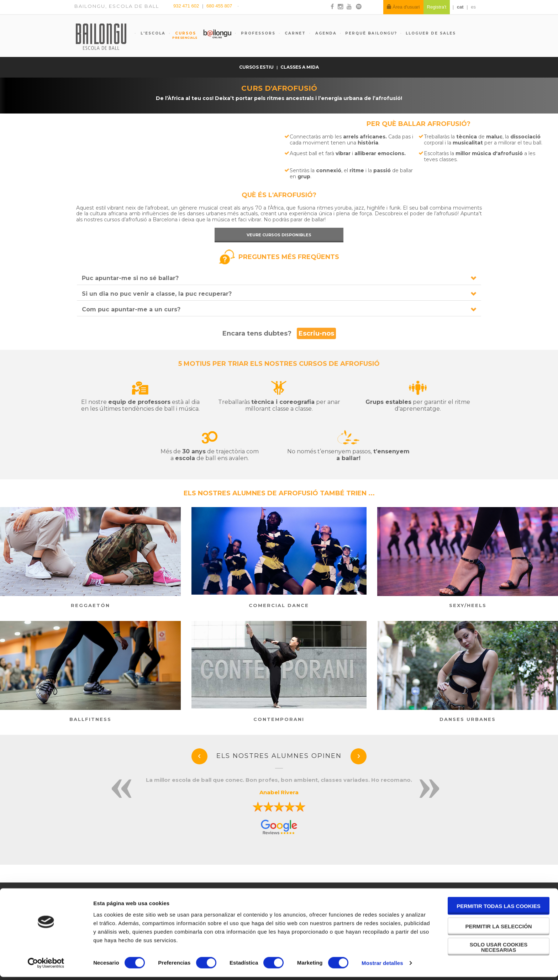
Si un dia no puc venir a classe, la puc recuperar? (157, 294)
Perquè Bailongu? (371, 33)
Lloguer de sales (431, 33)
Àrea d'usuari (403, 7)
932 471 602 (187, 6)
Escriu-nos (316, 333)
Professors (257, 33)
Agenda (325, 33)
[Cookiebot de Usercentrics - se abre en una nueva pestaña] (46, 966)
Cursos (182, 35)
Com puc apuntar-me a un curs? (131, 309)
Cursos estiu (257, 67)
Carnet (294, 33)
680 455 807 (219, 6)
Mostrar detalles (382, 966)
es (473, 7)
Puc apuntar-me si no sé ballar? (130, 278)
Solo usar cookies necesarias (499, 950)
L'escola (152, 33)
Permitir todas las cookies (499, 909)
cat (460, 7)
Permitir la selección (499, 929)
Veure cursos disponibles (279, 235)
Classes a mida (300, 67)
